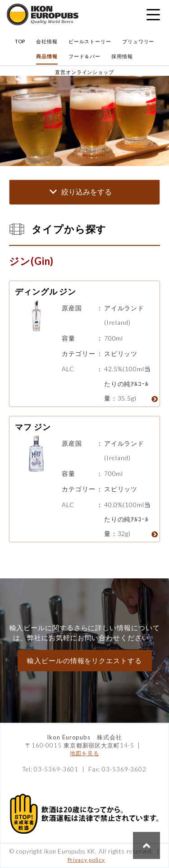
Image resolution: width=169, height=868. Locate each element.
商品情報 (47, 56)
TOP (20, 41)
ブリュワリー (138, 41)
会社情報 (47, 41)
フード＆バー (84, 56)
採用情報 (122, 56)
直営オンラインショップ (84, 72)
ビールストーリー (90, 41)
